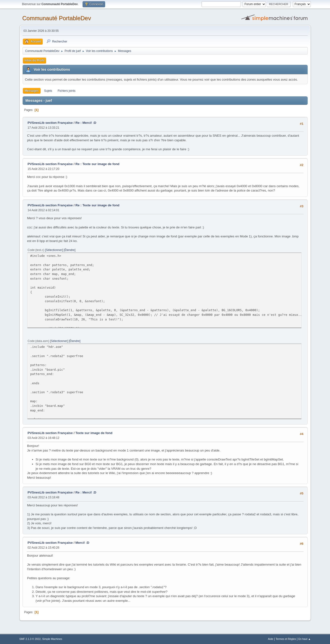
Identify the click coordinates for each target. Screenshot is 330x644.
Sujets (48, 91)
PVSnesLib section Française (50, 123)
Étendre (69, 250)
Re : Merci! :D (86, 123)
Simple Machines (52, 639)
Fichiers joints (67, 91)
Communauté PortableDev (57, 18)
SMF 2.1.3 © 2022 (30, 639)
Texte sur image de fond (94, 433)
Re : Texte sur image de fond (97, 164)
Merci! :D (82, 543)
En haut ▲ (305, 639)
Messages (32, 91)
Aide (271, 639)
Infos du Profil (35, 60)
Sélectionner (54, 250)
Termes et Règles (286, 639)
